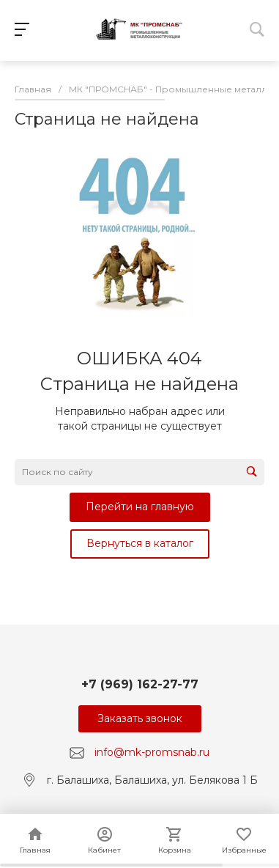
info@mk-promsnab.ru (152, 752)
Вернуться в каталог (140, 543)
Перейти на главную (140, 507)
